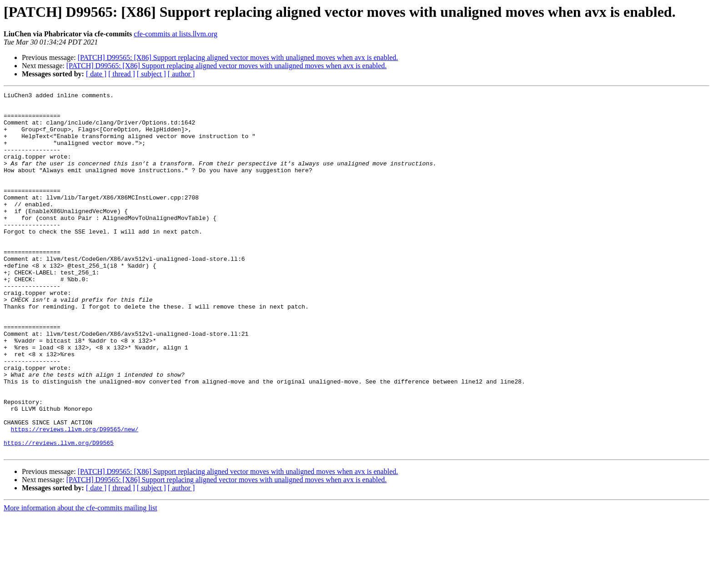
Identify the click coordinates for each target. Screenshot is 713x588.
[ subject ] (151, 74)
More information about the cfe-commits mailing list (80, 580)
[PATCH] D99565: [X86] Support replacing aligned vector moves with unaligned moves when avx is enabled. (238, 57)
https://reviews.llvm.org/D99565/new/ (75, 497)
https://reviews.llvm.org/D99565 (59, 513)
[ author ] (181, 74)
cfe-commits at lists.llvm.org (176, 34)
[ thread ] (122, 74)
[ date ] (96, 74)
